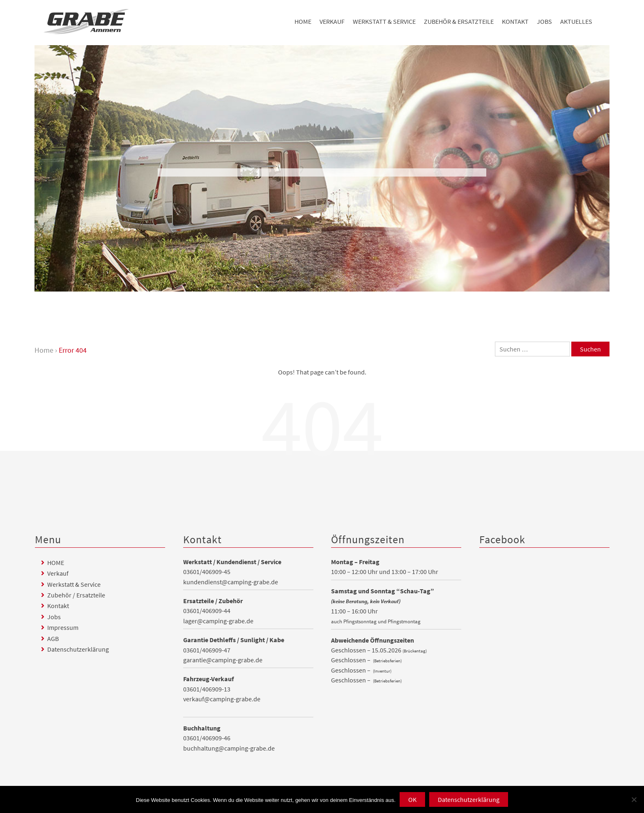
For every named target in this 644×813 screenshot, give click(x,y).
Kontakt (515, 21)
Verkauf (332, 21)
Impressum (63, 627)
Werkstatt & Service (384, 21)
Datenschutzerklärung (78, 649)
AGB (53, 638)
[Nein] (634, 799)
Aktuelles (576, 21)
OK (412, 799)
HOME (303, 21)
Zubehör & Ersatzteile (459, 21)
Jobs (544, 21)
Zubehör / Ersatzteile (76, 595)
